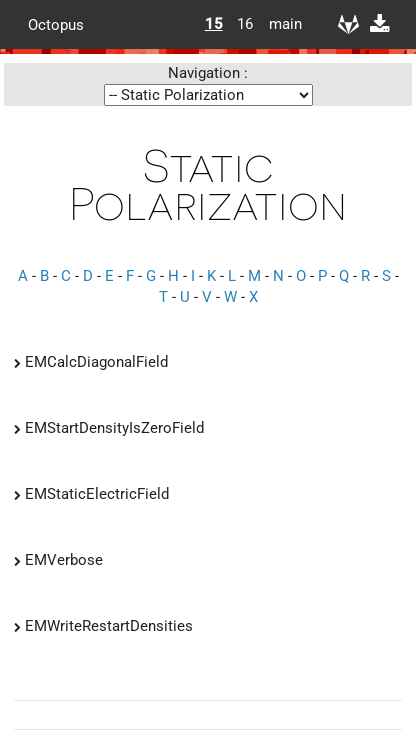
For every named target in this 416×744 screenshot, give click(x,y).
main (278, 24)
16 (245, 24)
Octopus (56, 24)
